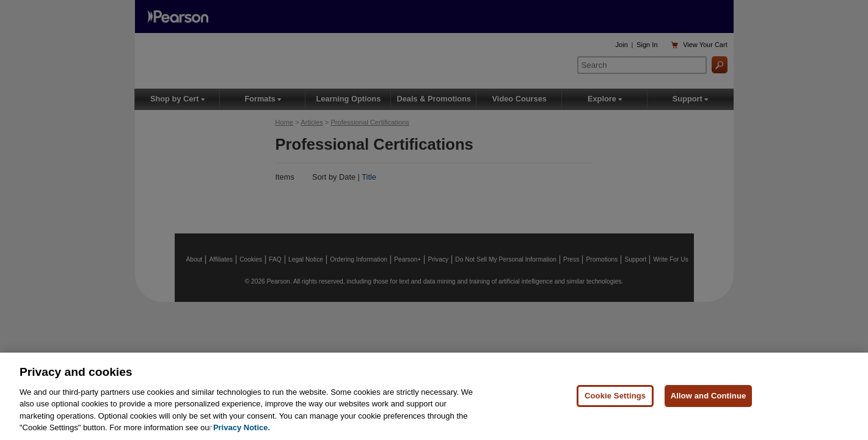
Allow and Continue (709, 396)
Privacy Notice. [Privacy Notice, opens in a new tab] (242, 427)
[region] (434, 396)
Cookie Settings (615, 396)
